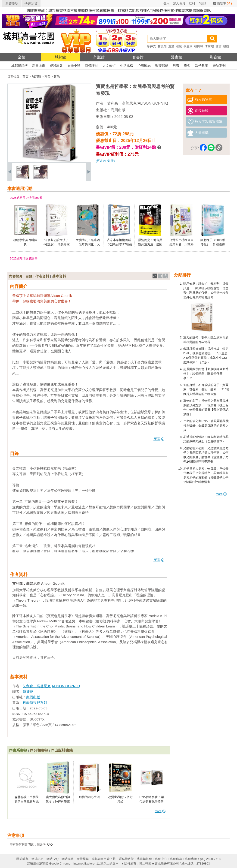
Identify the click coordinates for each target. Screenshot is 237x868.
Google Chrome (60, 863)
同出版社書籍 (62, 750)
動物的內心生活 (89, 797)
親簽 (226, 46)
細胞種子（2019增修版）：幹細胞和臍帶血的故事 (213, 244)
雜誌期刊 (219, 66)
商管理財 (91, 66)
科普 (176, 66)
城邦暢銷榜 (19, 66)
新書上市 (39, 66)
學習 (187, 66)
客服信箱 (176, 859)
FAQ (50, 845)
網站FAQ (53, 859)
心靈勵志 (144, 66)
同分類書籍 (39, 750)
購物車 (225, 3)
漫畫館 (177, 57)
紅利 (192, 3)
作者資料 (42, 276)
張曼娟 (188, 46)
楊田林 (199, 46)
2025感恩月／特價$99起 (26, 198)
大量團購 (83, 859)
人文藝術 (109, 66)
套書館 (138, 57)
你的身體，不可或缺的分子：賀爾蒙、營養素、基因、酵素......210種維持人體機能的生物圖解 (206, 389)
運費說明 (12, 3)
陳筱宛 (28, 692)
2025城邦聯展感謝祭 (24, 258)
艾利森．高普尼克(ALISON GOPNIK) (137, 103)
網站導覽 (68, 859)
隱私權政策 (126, 859)
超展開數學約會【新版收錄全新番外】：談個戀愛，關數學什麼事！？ (206, 374)
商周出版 (118, 110)
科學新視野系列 (35, 703)
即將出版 (56, 66)
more (221, 494)
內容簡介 (16, 276)
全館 (22, 57)
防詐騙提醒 (144, 859)
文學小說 (74, 66)
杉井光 (151, 46)
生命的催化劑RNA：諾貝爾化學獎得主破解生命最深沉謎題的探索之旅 (206, 425)
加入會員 (179, 3)
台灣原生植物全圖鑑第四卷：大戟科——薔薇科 (181, 244)
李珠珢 (209, 46)
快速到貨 (31, 3)
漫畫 (171, 46)
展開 (159, 439)
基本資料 (59, 276)
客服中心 (161, 859)
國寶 (218, 46)
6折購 (202, 3)
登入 (166, 3)
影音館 (215, 57)
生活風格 (127, 66)
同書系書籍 (18, 750)
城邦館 (60, 57)
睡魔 (179, 46)
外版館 (99, 57)
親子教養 (202, 66)
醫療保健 (162, 66)
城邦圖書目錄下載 (104, 859)
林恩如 (162, 46)
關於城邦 (22, 859)
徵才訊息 (37, 859)
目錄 (29, 276)
